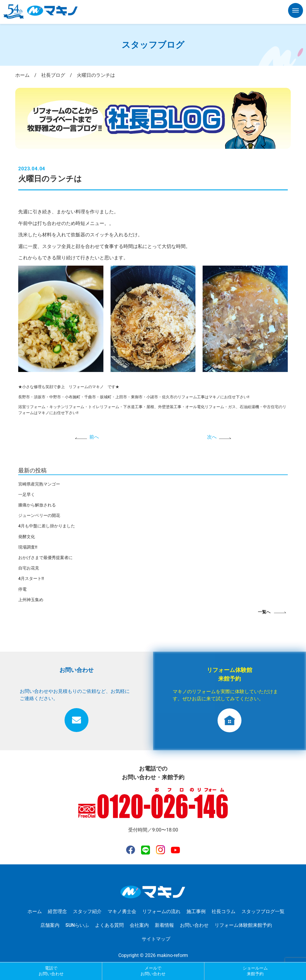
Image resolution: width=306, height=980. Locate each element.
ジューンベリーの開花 (39, 515)
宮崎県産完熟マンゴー (39, 484)
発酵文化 (27, 537)
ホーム (35, 911)
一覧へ (264, 612)
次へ (212, 437)
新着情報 (164, 925)
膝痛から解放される (37, 505)
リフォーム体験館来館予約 (243, 925)
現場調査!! (28, 547)
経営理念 (57, 911)
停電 (22, 589)
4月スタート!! (31, 578)
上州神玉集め (31, 600)
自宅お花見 (29, 568)
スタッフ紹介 (87, 911)
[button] (296, 12)
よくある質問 (109, 925)
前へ (94, 437)
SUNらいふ (77, 925)
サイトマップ (156, 939)
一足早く (27, 494)
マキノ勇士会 (122, 911)
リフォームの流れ (161, 911)
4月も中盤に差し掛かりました (47, 526)
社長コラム (224, 911)
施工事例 (196, 911)
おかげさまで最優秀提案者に (45, 558)
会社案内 (139, 925)
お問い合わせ (194, 925)
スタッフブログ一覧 (263, 911)
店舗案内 (50, 925)
